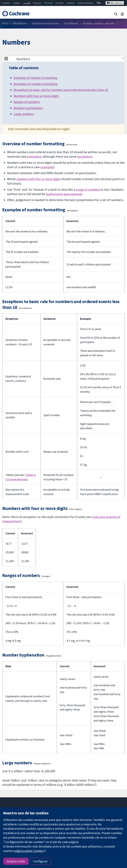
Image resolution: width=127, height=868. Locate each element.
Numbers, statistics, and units (99, 23)
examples (33, 156)
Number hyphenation (28, 108)
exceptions (85, 156)
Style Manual (71, 23)
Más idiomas (115, 3)
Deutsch (71, 3)
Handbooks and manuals (45, 23)
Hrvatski (60, 3)
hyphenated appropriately (64, 194)
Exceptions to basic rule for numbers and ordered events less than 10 (61, 90)
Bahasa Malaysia (86, 3)
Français (37, 3)
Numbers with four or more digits (36, 96)
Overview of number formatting (35, 78)
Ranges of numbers (27, 102)
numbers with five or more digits (38, 179)
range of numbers (88, 190)
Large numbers (24, 114)
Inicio (5, 23)
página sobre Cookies (29, 851)
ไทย (99, 3)
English (17, 3)
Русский (48, 3)
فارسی (26, 3)
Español (6, 3)
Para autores (20, 23)
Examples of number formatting (35, 84)
